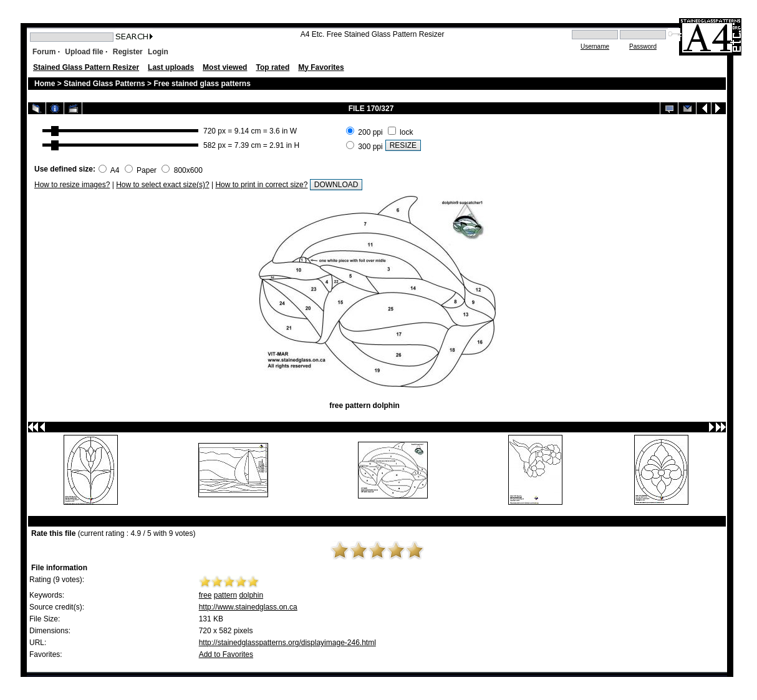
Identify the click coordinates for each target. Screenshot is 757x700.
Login (158, 52)
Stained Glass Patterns (105, 84)
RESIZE (403, 145)
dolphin (251, 595)
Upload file (84, 52)
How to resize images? (72, 185)
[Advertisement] (572, 138)
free (205, 595)
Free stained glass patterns (202, 84)
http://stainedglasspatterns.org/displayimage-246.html (287, 643)
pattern (225, 595)
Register (128, 52)
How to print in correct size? (261, 185)
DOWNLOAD (336, 185)
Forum (44, 52)
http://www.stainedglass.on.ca (248, 607)
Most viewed (225, 67)
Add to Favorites (226, 654)
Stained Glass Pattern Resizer (86, 67)
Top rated (272, 67)
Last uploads (171, 67)
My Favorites (321, 67)
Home (45, 84)
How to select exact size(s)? (162, 185)
